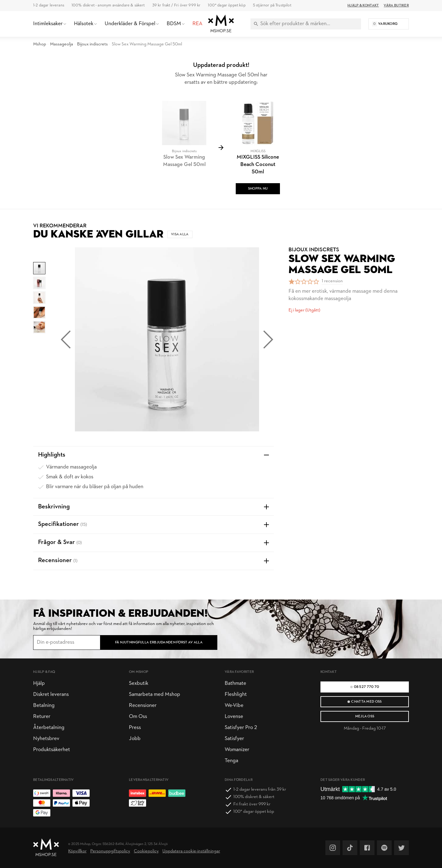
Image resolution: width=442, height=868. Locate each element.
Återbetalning (49, 728)
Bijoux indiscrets (92, 44)
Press (135, 728)
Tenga (231, 761)
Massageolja (62, 44)
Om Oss (138, 717)
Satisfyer (234, 739)
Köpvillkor (77, 851)
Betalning (44, 706)
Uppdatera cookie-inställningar (191, 851)
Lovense (234, 717)
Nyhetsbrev (46, 739)
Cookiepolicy (146, 851)
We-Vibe (234, 706)
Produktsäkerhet (52, 750)
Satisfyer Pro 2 (241, 728)
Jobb (135, 739)
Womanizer (237, 750)
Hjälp (39, 683)
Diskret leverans (51, 694)
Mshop (40, 44)
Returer (42, 717)
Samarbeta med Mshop (155, 694)
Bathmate (235, 683)
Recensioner (143, 706)
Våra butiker (396, 6)
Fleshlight (236, 694)
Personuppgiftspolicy (110, 851)
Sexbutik (139, 683)
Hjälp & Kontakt (363, 6)
